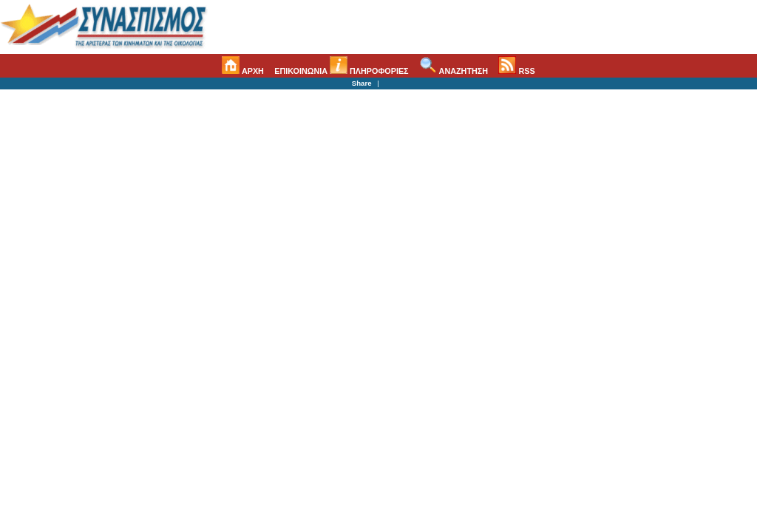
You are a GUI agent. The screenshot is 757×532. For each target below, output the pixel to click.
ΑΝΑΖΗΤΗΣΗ (454, 71)
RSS (516, 71)
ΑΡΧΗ (243, 71)
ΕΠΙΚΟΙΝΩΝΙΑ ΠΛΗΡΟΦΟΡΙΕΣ (341, 71)
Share (362, 83)
